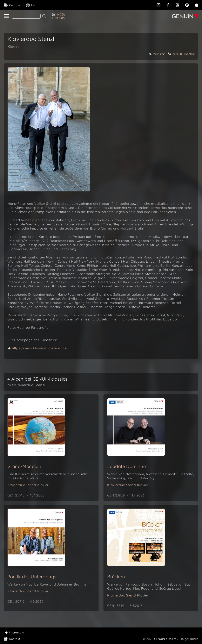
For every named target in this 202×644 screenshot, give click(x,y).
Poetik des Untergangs (32, 577)
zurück (157, 54)
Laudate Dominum (127, 466)
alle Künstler (181, 54)
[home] (6, 16)
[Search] (26, 16)
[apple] (196, 5)
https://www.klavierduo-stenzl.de (39, 348)
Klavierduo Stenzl (28, 485)
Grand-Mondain (24, 466)
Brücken (116, 577)
